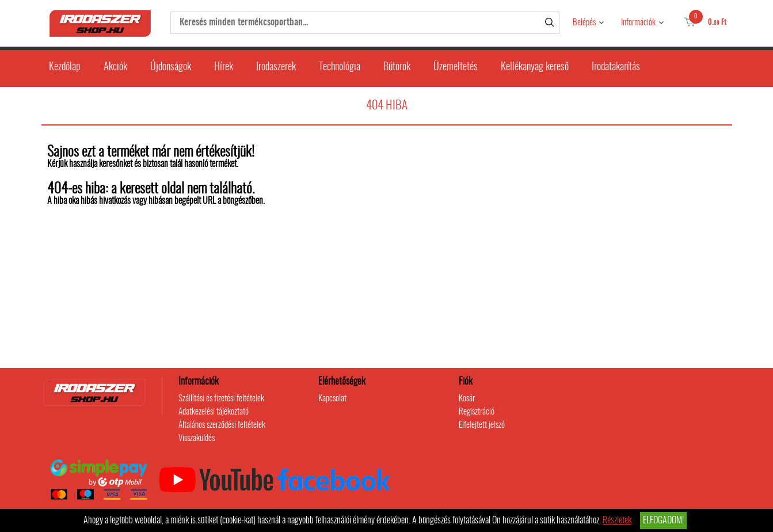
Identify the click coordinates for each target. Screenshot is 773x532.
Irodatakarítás (616, 67)
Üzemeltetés (456, 67)
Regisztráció (477, 412)
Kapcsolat (332, 399)
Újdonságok (171, 67)
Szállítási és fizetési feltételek (221, 399)
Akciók (115, 67)
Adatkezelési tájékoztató (214, 412)
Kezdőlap (65, 67)
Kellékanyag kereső (535, 67)
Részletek (617, 520)
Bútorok (397, 67)
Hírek (224, 67)
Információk (638, 23)
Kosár (467, 399)
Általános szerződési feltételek (222, 425)
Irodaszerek (276, 67)
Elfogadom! (663, 520)
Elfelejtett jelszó (482, 425)
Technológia (340, 67)
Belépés (584, 23)
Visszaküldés (197, 438)
